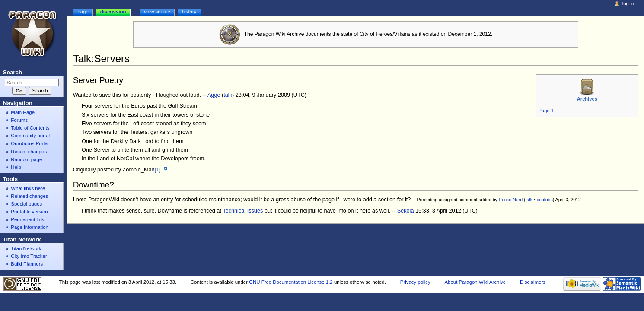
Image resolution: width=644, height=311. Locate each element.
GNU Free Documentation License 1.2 (291, 282)
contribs (545, 200)
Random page (26, 159)
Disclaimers (533, 282)
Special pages (26, 204)
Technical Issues (243, 211)
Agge (214, 95)
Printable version (29, 212)
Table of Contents (30, 128)
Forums (19, 120)
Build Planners (27, 264)
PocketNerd (511, 200)
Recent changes (29, 152)
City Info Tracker (29, 256)
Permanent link (27, 219)
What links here (28, 188)
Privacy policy (415, 282)
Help (16, 167)
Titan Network (26, 248)
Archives (587, 99)
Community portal (30, 136)
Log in (628, 3)
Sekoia (406, 211)
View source (157, 12)
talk (228, 95)
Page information (30, 227)
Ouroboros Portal (30, 143)
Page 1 (546, 111)
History (189, 12)
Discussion (113, 12)
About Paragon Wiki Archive (475, 282)
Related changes (29, 196)
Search (13, 72)
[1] (158, 170)
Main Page (23, 112)
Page (83, 12)
